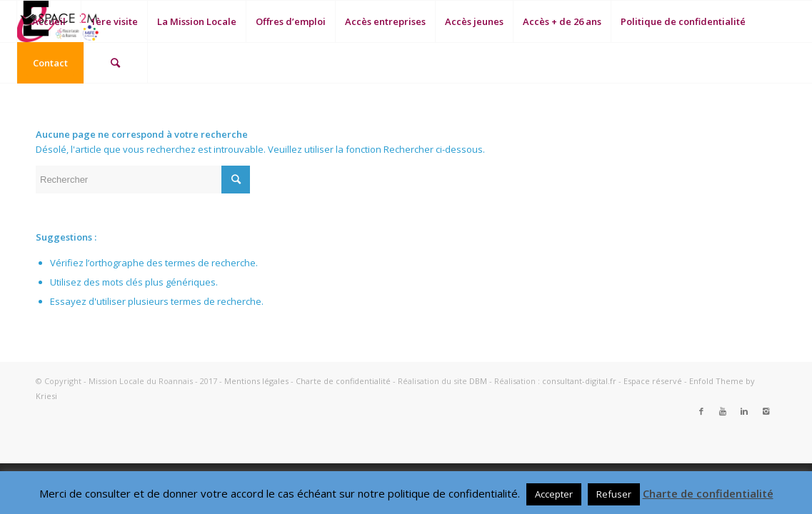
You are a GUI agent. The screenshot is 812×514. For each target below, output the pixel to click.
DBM (478, 381)
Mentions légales (256, 381)
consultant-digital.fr (579, 381)
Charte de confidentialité (343, 381)
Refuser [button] (614, 494)
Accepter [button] (554, 494)
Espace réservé (653, 381)
